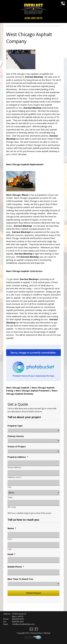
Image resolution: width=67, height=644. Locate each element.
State (10, 497)
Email (12, 554)
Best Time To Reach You (20, 579)
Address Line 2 (14, 477)
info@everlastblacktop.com (23, 624)
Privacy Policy (37, 633)
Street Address (15, 467)
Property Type (15, 426)
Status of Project (17, 447)
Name (12, 528)
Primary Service (16, 436)
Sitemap (47, 633)
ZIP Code (12, 507)
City (9, 487)
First (10, 539)
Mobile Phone (16, 567)
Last (10, 549)
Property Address (18, 457)
